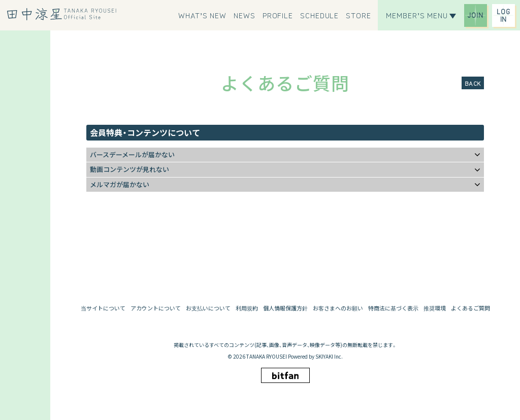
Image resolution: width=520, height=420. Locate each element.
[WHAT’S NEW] (202, 15)
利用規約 (247, 308)
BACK (473, 83)
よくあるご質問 (470, 308)
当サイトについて (103, 308)
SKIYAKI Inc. (329, 356)
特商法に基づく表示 (393, 308)
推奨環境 (435, 308)
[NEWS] (245, 15)
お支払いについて (208, 308)
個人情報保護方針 (285, 308)
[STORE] (359, 15)
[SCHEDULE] (319, 15)
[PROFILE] (278, 15)
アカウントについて (156, 308)
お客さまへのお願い (338, 308)
